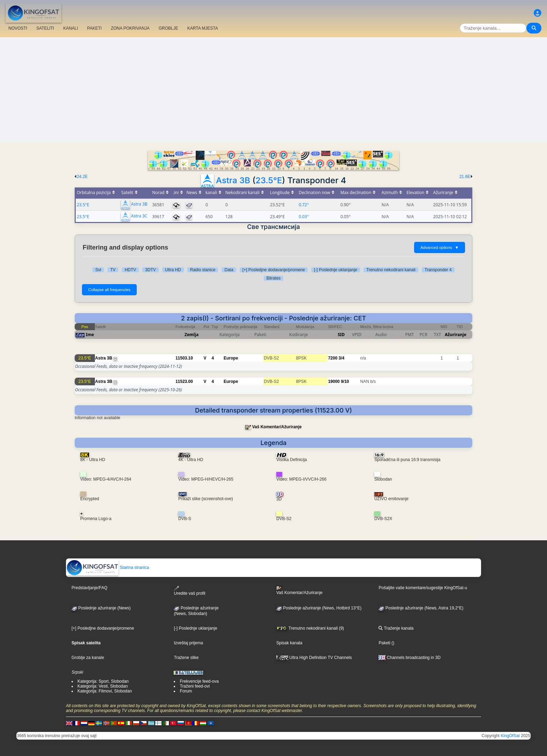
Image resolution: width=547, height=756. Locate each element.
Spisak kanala (289, 643)
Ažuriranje (456, 335)
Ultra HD (173, 270)
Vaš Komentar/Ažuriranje (277, 427)
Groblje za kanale (88, 658)
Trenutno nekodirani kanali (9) (310, 628)
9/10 (345, 381)
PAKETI (95, 28)
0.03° (304, 217)
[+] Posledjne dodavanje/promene (274, 270)
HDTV (130, 270)
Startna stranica (108, 568)
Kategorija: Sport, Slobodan (103, 681)
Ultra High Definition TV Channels (314, 658)
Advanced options (440, 247)
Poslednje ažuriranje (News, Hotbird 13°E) (319, 608)
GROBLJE (168, 28)
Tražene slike (186, 658)
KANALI (71, 28)
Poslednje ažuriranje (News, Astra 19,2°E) (421, 608)
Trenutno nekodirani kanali (391, 270)
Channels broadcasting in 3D (409, 658)
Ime (90, 335)
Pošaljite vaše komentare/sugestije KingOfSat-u (423, 588)
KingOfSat (510, 736)
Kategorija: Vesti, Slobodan (103, 686)
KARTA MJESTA (203, 28)
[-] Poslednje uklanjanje (336, 270)
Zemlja (192, 335)
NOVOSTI (18, 28)
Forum (186, 691)
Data (229, 270)
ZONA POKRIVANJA (130, 28)
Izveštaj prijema (188, 643)
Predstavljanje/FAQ (89, 588)
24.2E (82, 177)
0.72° (304, 205)
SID (341, 335)
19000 (334, 381)
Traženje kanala (396, 628)
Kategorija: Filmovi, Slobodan (105, 691)
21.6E (465, 177)
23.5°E (269, 180)
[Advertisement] (273, 90)
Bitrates (274, 278)
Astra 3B (233, 180)
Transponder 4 (438, 270)
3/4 (341, 358)
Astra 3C (139, 216)
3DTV (151, 270)
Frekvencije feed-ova (199, 681)
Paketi (384, 643)
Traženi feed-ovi (195, 686)
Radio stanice (203, 270)
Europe (231, 358)
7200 (333, 358)
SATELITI (45, 28)
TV (113, 270)
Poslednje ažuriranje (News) (101, 608)
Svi (98, 270)
